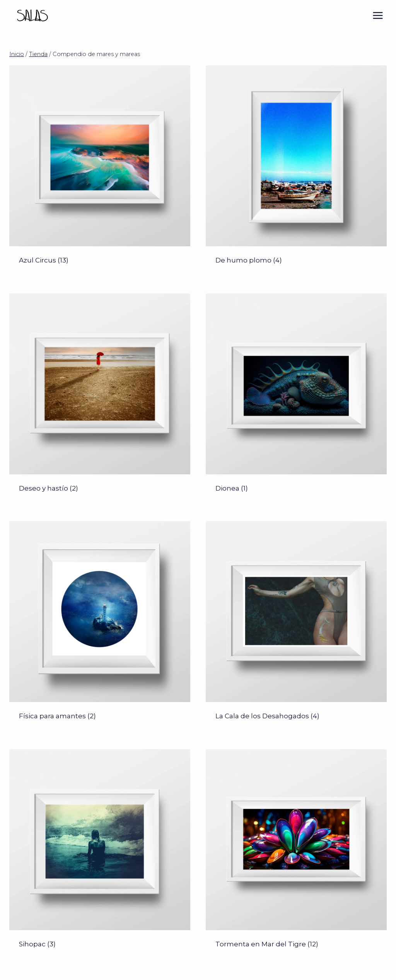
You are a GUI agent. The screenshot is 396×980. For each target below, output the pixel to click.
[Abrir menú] (378, 15)
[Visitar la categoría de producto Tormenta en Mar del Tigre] (296, 856)
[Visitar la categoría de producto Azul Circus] (100, 172)
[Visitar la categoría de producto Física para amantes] (100, 627)
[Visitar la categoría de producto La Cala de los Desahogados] (296, 627)
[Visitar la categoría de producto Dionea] (296, 400)
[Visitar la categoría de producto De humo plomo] (296, 172)
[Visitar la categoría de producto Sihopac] (100, 856)
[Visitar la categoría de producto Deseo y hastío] (100, 400)
